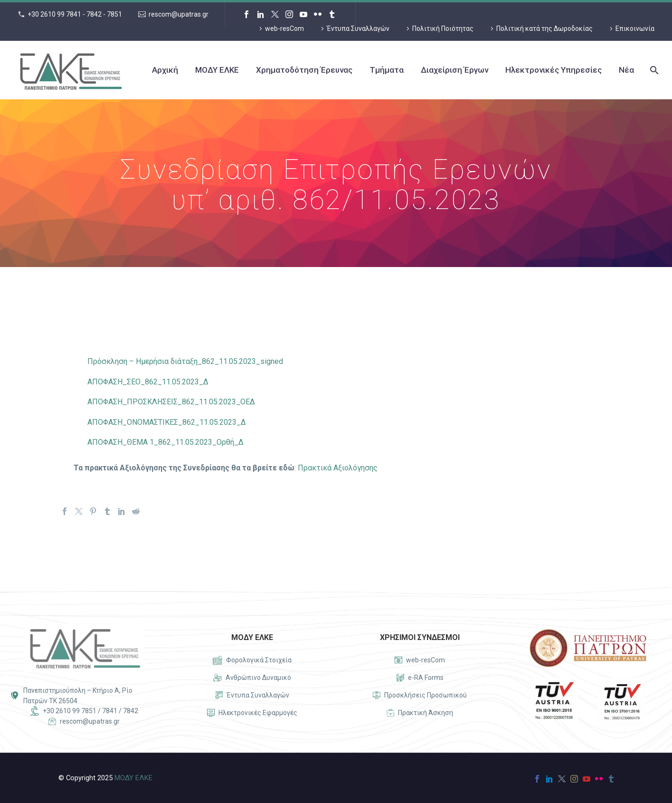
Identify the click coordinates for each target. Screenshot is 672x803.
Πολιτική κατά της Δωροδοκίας (544, 29)
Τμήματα (387, 70)
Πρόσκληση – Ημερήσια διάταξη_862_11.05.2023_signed (185, 361)
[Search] (653, 70)
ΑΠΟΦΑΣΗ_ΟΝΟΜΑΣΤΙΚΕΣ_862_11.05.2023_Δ (167, 422)
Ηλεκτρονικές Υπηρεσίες (554, 70)
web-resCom (284, 29)
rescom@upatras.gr (179, 14)
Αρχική (165, 70)
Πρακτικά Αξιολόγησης (338, 468)
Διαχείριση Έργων (454, 70)
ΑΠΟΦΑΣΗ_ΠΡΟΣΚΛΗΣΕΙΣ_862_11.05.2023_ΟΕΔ (171, 402)
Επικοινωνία (635, 29)
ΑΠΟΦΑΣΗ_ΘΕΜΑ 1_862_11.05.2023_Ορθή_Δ (166, 442)
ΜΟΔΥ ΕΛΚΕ (217, 70)
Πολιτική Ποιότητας (443, 29)
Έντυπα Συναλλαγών (358, 29)
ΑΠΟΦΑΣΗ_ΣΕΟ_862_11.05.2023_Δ (148, 382)
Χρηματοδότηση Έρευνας (304, 70)
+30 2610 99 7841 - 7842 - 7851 (75, 14)
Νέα (626, 70)
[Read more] (252, 660)
